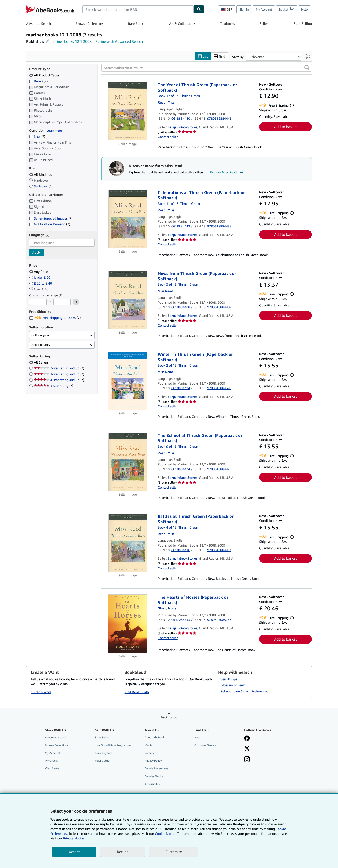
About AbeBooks (155, 737)
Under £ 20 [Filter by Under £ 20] (40, 277)
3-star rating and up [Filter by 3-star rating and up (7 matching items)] (59, 374)
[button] (307, 68)
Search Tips (229, 679)
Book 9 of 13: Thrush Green (178, 446)
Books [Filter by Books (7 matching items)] (38, 81)
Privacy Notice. (74, 838)
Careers (149, 753)
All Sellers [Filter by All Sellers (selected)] (42, 362)
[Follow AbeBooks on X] (247, 749)
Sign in (244, 9)
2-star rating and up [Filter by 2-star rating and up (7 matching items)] (59, 368)
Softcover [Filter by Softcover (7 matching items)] (41, 186)
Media (148, 745)
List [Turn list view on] (203, 56)
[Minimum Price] (38, 302)
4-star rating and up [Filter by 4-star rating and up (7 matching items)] (59, 380)
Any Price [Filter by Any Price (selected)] (39, 272)
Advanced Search (39, 23)
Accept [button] (74, 852)
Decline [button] (123, 852)
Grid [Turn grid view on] (219, 56)
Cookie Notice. (165, 834)
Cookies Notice (154, 776)
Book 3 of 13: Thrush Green (178, 284)
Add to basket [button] (285, 127)
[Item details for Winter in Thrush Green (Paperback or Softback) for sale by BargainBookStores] (128, 381)
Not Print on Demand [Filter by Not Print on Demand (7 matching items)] (50, 224)
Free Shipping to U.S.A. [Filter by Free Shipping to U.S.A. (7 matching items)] (55, 318)
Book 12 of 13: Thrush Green (179, 96)
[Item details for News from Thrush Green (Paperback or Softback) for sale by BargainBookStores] (128, 300)
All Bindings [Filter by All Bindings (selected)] (41, 175)
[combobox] (138, 9)
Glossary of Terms (234, 685)
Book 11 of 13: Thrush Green (179, 203)
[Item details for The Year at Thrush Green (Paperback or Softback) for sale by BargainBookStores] (128, 111)
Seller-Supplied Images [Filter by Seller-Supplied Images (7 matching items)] (51, 218)
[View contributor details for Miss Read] (166, 102)
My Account (264, 9)
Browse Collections (90, 23)
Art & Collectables (182, 23)
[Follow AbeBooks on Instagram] (247, 760)
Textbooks (227, 23)
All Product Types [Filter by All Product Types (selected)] (45, 75)
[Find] (199, 9)
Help (305, 9)
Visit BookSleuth (137, 692)
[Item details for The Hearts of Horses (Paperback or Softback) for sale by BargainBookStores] (128, 624)
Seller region (40, 335)
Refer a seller (103, 761)
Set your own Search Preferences (244, 691)
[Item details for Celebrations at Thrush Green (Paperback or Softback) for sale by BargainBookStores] (128, 219)
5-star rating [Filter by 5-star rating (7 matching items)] (53, 386)
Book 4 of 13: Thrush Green (178, 527)
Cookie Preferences (156, 768)
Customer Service (205, 745)
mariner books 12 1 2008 (71, 41)
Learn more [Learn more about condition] (54, 131)
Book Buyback (104, 753)
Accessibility (152, 784)
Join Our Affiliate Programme (113, 745)
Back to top (169, 717)
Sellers (264, 23)
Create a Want (41, 692)
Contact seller (168, 137)
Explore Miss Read (227, 172)
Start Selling (303, 23)
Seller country (41, 345)
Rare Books (136, 23)
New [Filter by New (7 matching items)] (37, 136)
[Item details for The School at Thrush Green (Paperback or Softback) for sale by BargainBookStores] (128, 462)
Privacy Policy (153, 761)
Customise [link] (174, 852)
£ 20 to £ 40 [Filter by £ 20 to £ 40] (41, 283)
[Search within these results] (207, 68)
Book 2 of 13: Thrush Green (178, 365)
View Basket (52, 768)
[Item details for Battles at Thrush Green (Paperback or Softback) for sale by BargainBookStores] (128, 543)
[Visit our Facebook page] (247, 739)
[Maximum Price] (62, 302)
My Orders (51, 761)
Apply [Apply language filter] (37, 252)
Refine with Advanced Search (119, 41)
